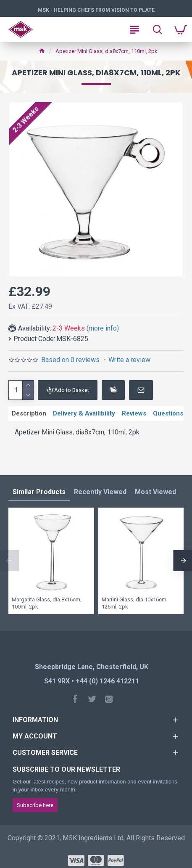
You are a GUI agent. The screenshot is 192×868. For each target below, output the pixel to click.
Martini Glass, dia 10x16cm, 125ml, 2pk (135, 603)
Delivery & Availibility (84, 413)
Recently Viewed (100, 492)
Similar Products (39, 492)
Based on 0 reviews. (71, 360)
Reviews (134, 413)
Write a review (129, 360)
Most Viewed (155, 492)
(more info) (103, 328)
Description (29, 413)
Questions (168, 413)
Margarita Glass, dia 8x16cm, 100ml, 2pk (47, 603)
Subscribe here (35, 805)
